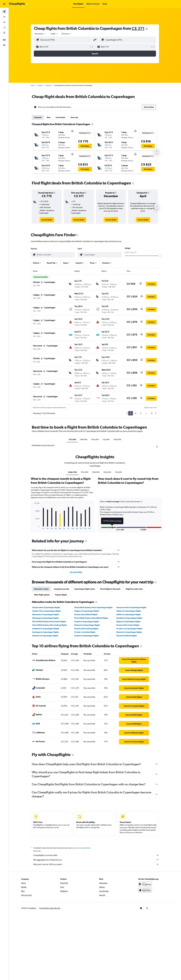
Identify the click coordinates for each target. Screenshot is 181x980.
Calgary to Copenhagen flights (87, 611)
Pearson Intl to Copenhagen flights (46, 607)
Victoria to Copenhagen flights (87, 622)
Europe (40, 85)
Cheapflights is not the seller (96, 855)
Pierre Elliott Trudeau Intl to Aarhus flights (49, 622)
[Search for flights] (4, 12)
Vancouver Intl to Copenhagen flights (131, 607)
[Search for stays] (4, 17)
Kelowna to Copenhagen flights (87, 625)
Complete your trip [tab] (61, 589)
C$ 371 (138, 28)
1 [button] (131, 413)
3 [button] (141, 413)
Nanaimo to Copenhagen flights (45, 636)
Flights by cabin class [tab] (134, 589)
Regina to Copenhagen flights (128, 622)
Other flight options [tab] (42, 595)
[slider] (160, 256)
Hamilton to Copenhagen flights (129, 618)
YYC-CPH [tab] (72, 439)
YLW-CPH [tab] (117, 439)
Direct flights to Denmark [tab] (110, 589)
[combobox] (40, 34)
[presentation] (147, 29)
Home (33, 85)
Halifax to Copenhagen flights (129, 614)
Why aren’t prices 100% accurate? (96, 864)
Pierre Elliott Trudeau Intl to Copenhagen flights (93, 607)
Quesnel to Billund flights (127, 636)
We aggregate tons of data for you (96, 860)
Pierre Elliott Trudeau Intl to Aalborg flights (50, 625)
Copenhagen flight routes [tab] (85, 589)
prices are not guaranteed (82, 848)
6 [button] (152, 413)
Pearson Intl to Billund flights (86, 614)
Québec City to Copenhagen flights (47, 611)
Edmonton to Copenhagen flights (46, 614)
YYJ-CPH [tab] (106, 439)
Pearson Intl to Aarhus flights (128, 625)
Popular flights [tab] (61, 595)
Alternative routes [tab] (41, 589)
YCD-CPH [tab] (95, 439)
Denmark (48, 85)
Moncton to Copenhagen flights (129, 632)
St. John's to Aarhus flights (85, 632)
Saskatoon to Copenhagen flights (46, 629)
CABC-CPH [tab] (72, 472)
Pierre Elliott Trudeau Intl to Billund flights (91, 618)
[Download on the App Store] (145, 890)
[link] (47, 220)
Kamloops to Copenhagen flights (46, 632)
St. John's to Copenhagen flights (129, 629)
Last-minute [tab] (60, 117)
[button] (4, 4)
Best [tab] (49, 117)
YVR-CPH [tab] (84, 439)
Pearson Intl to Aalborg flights (86, 629)
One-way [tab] (74, 117)
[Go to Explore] (4, 33)
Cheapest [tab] (38, 117)
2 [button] (136, 413)
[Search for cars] (4, 22)
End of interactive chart (33, 527)
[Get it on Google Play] (145, 884)
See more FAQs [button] (76, 572)
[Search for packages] (4, 27)
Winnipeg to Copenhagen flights (46, 618)
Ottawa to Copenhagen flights (129, 611)
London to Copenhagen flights (86, 636)
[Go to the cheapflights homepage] (18, 4)
